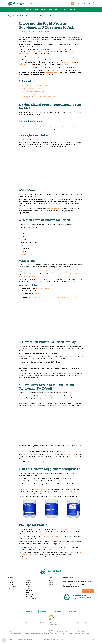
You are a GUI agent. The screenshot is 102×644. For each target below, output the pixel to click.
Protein (28, 592)
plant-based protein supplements (42, 270)
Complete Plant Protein (49, 291)
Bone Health (29, 594)
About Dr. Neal (53, 584)
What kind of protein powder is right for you (37, 86)
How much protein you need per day (35, 91)
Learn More (88, 599)
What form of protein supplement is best (36, 88)
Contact (73, 10)
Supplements (30, 586)
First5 (44, 10)
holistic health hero (68, 62)
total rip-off (58, 480)
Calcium (11, 584)
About (65, 10)
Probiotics (29, 590)
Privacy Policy (60, 640)
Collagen (25, 246)
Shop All (29, 10)
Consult (58, 10)
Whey (24, 254)
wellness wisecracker (26, 64)
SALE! (36, 10)
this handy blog (54, 398)
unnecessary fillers (53, 547)
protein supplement (51, 72)
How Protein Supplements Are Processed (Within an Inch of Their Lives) (52, 297)
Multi (10, 588)
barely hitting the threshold (39, 52)
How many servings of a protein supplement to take (40, 94)
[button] (4, 640)
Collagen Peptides (42, 288)
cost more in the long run (62, 405)
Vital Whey (39, 294)
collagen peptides (69, 455)
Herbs (27, 600)
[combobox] (49, 4)
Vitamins (28, 583)
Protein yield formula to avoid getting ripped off (38, 97)
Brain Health (29, 596)
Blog (51, 10)
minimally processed (41, 281)
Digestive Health (31, 598)
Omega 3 (28, 588)
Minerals (28, 584)
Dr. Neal (72, 357)
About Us (52, 583)
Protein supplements (26, 125)
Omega (10, 581)
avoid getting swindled (61, 529)
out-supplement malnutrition (50, 537)
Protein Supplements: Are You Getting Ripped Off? (45, 462)
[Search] (72, 4)
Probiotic (11, 583)
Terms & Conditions (49, 640)
